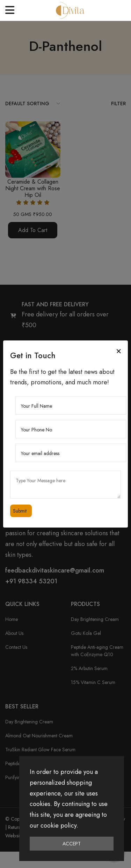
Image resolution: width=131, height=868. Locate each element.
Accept (72, 844)
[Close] (119, 351)
